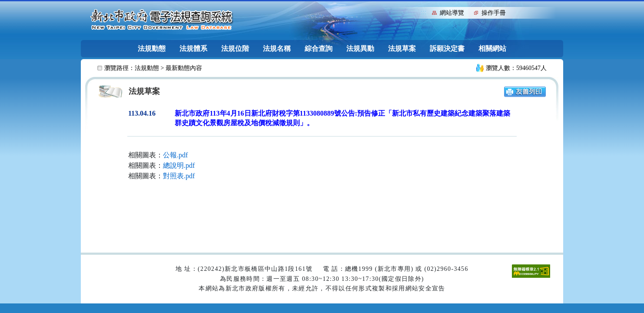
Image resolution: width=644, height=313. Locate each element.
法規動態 (152, 48)
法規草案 (402, 48)
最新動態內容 (184, 68)
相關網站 (492, 48)
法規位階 (235, 48)
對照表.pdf (179, 176)
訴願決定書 (447, 48)
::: (423, 12)
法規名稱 (277, 48)
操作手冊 (494, 13)
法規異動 (360, 48)
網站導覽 (452, 13)
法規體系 (193, 48)
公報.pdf (175, 155)
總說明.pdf (179, 165)
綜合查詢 (319, 48)
